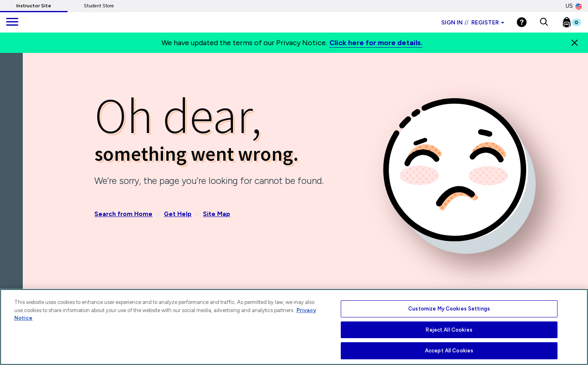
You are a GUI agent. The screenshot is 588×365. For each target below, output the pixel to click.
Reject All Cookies (449, 330)
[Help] (522, 22)
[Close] (575, 43)
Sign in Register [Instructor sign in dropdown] (473, 23)
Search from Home (123, 214)
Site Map (217, 214)
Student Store (99, 6)
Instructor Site (34, 6)
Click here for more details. (376, 43)
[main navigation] (12, 22)
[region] (294, 327)
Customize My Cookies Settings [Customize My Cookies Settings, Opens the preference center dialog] (449, 309)
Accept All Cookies (449, 351)
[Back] (13, 101)
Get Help (178, 214)
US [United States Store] (574, 6)
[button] (544, 22)
